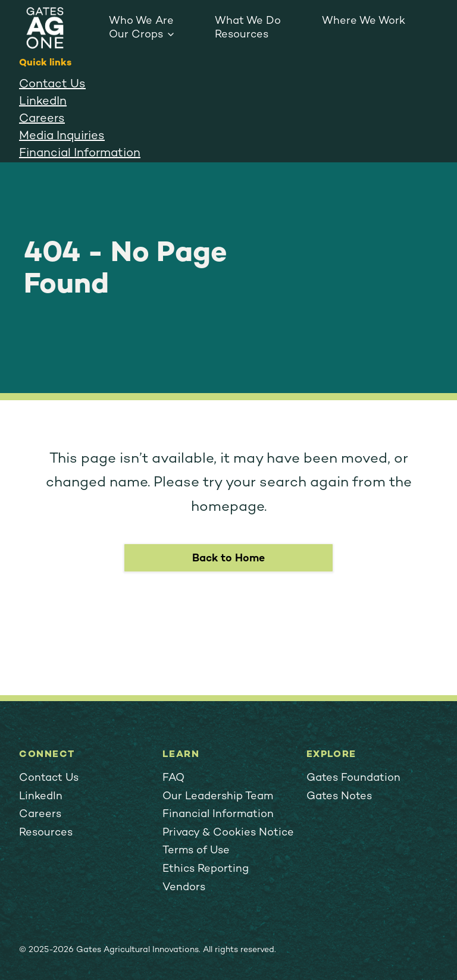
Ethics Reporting (206, 869)
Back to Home (228, 559)
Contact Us (52, 85)
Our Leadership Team (218, 797)
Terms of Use (196, 851)
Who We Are (141, 21)
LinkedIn (43, 102)
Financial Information (80, 154)
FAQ (173, 778)
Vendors (184, 888)
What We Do (248, 21)
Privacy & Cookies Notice (228, 833)
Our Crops (136, 35)
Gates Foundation (353, 778)
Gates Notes (339, 797)
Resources (242, 35)
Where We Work (364, 21)
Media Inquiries (62, 136)
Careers (42, 119)
